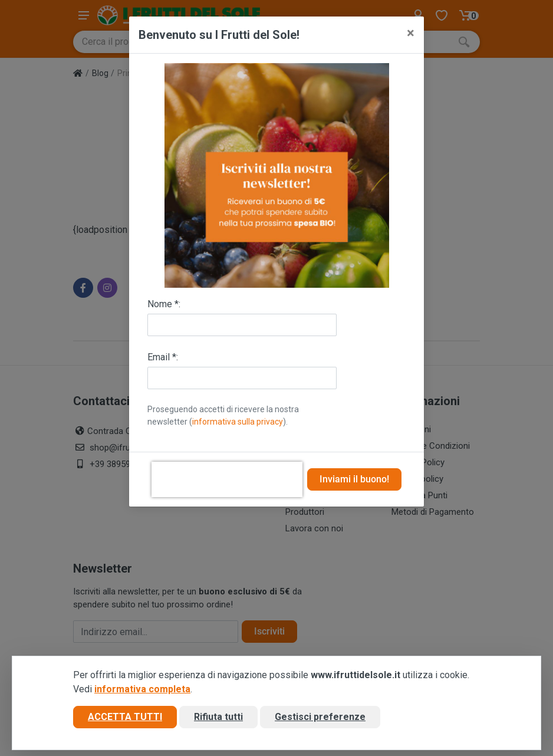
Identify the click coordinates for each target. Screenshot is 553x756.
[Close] (411, 33)
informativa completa (142, 689)
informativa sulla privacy (238, 422)
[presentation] (227, 479)
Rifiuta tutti (218, 717)
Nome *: (164, 304)
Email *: (163, 357)
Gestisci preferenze (320, 717)
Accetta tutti (125, 717)
